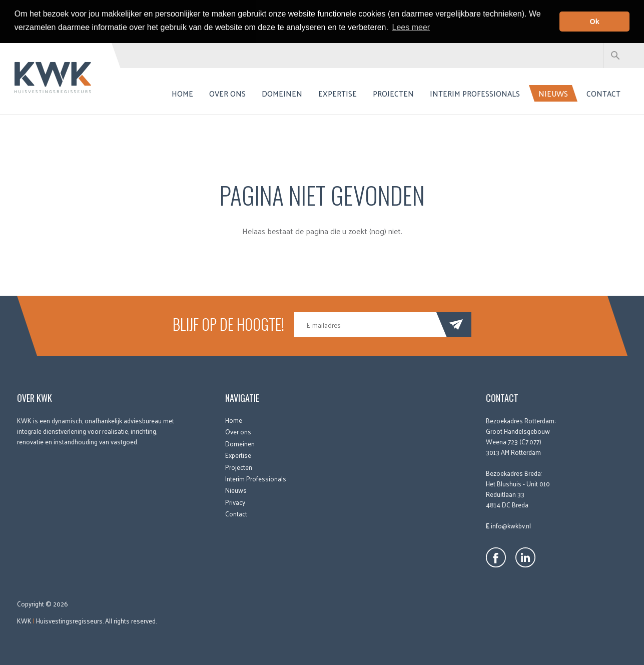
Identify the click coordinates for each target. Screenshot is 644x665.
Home (182, 93)
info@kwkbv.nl (511, 525)
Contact (603, 93)
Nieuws (553, 93)
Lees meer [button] (411, 27)
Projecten (393, 93)
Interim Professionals (475, 93)
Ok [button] (595, 22)
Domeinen (282, 93)
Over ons (227, 93)
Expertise (338, 93)
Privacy (235, 502)
